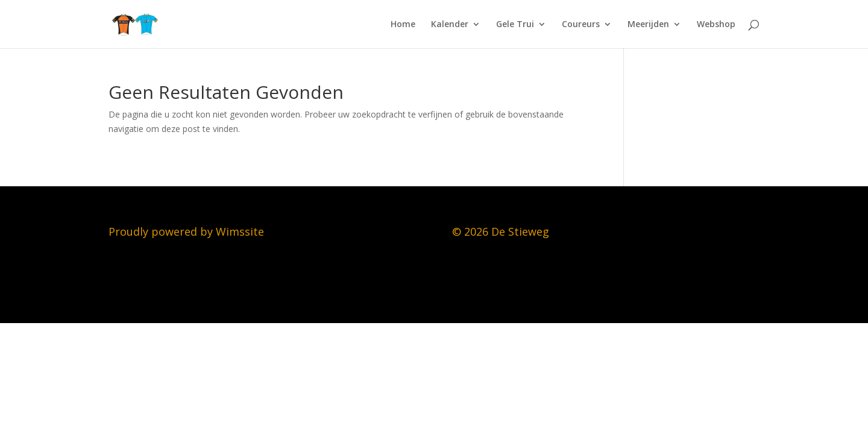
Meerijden (648, 25)
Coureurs (581, 25)
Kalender (450, 25)
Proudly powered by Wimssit (183, 231)
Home (403, 25)
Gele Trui (515, 25)
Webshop (716, 25)
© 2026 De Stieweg (501, 231)
